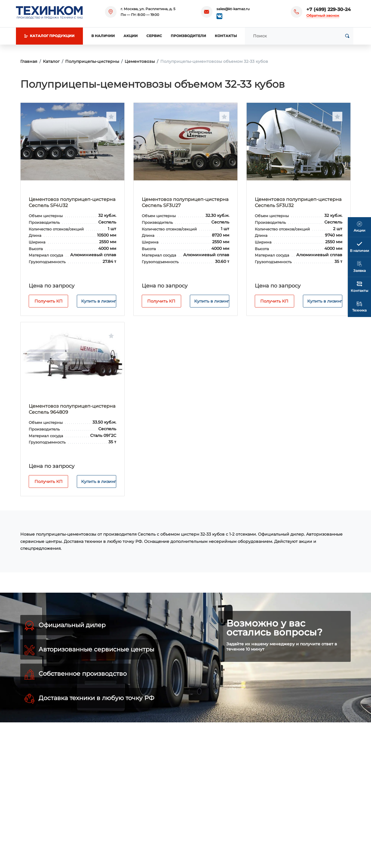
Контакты (226, 36)
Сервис (154, 36)
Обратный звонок (323, 15)
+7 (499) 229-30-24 (329, 9)
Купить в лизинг (99, 301)
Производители (188, 36)
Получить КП (49, 301)
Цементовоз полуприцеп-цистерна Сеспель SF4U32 (72, 202)
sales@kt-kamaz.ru (233, 9)
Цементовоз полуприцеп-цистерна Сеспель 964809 (72, 409)
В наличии (103, 36)
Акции (131, 36)
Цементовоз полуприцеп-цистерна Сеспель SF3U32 (298, 202)
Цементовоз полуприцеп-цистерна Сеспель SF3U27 (185, 202)
